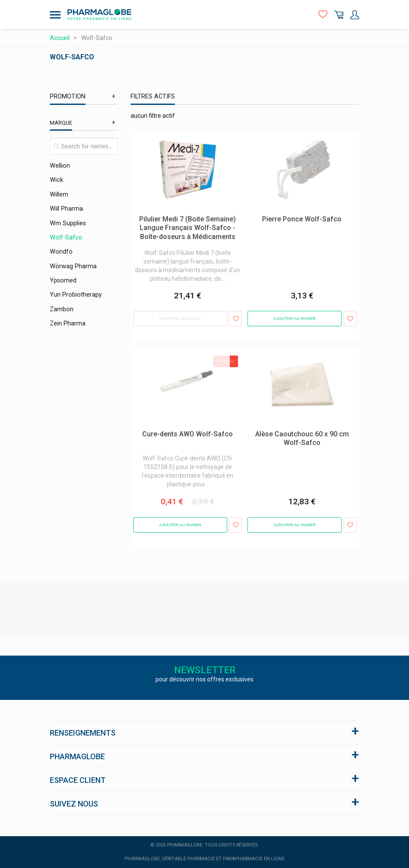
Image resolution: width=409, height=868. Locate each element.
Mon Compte (355, 15)
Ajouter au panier (295, 318)
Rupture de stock (180, 318)
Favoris (323, 15)
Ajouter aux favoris (236, 319)
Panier (339, 15)
